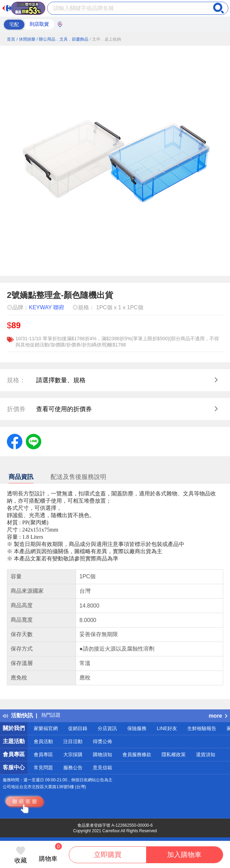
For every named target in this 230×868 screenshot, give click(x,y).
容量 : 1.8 (18, 537)
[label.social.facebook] (15, 441)
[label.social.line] (34, 441)
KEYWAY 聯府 (47, 307)
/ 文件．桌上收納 (105, 39)
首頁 (11, 39)
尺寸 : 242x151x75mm (32, 530)
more (218, 716)
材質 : (14, 522)
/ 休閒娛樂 (26, 39)
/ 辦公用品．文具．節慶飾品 (62, 39)
